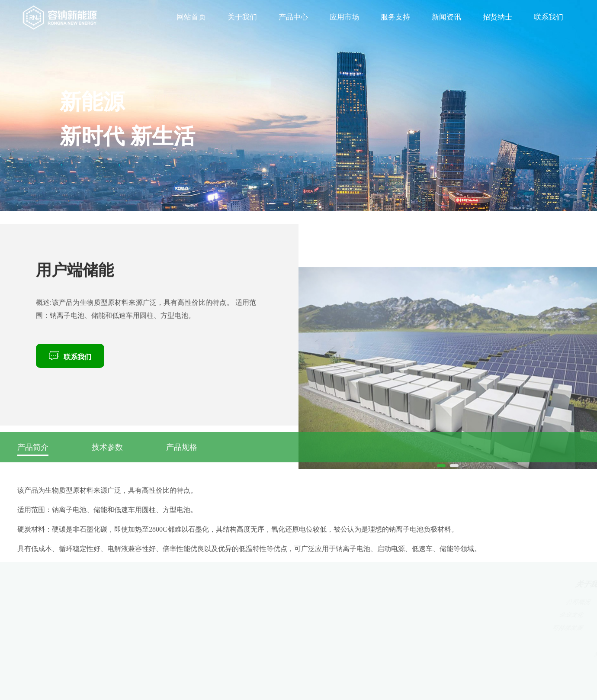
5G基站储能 (344, 602)
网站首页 (191, 17)
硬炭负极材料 (250, 602)
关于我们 (242, 17)
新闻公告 (455, 628)
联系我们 (549, 17)
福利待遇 (510, 628)
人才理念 (508, 602)
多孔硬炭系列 (255, 654)
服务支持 (395, 17)
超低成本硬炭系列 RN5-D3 (271, 641)
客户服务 (398, 602)
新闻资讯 (446, 17)
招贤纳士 (497, 17)
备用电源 (342, 615)
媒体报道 (454, 615)
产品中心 (293, 17)
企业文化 (189, 615)
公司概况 (188, 602)
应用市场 (344, 17)
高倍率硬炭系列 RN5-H (264, 615)
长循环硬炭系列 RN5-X (265, 628)
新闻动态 (453, 602)
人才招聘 (509, 615)
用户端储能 (347, 641)
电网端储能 (346, 628)
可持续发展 (194, 628)
